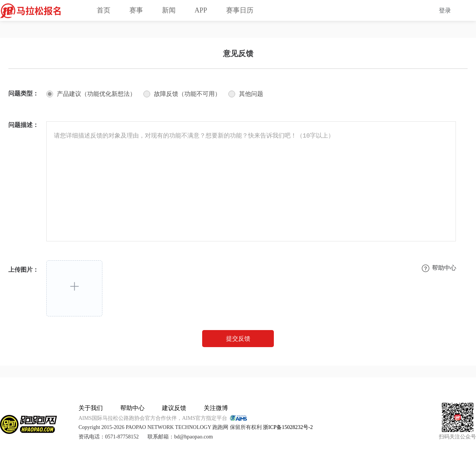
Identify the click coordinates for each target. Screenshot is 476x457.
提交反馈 (238, 339)
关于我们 (91, 408)
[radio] (91, 94)
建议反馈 (174, 408)
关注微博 (216, 408)
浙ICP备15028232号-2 (288, 427)
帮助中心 (132, 408)
